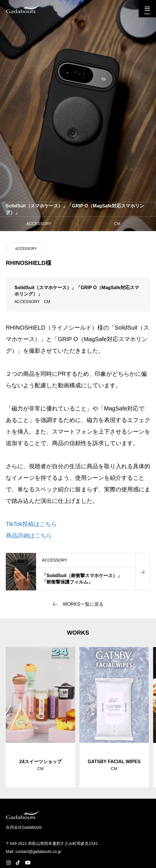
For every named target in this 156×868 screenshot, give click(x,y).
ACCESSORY (26, 249)
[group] (40, 717)
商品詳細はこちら (29, 536)
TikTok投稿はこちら (31, 524)
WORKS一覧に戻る (83, 604)
